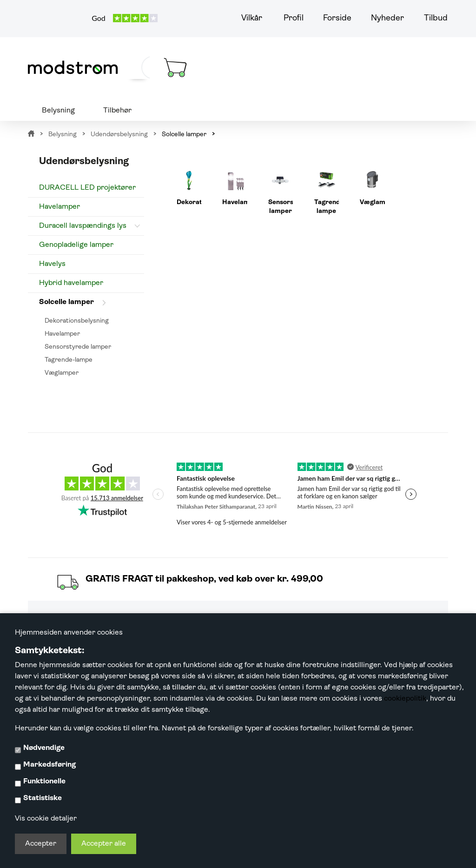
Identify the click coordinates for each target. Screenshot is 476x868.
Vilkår (252, 18)
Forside (337, 18)
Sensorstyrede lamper (78, 347)
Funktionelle (44, 782)
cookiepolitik (405, 699)
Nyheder (387, 18)
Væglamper (62, 373)
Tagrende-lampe (69, 360)
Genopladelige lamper (76, 245)
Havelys (52, 264)
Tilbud (436, 18)
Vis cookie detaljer (46, 819)
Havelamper (59, 207)
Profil (294, 18)
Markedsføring (50, 765)
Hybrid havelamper (71, 283)
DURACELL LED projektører (87, 188)
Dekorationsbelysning (77, 321)
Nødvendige (44, 748)
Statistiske (43, 798)
